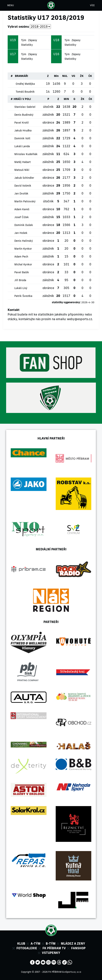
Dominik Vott (22, 138)
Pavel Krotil (22, 123)
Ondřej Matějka (25, 84)
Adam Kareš (22, 209)
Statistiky (27, 45)
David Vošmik (23, 186)
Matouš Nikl (22, 170)
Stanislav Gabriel (25, 107)
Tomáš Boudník (25, 92)
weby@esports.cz (80, 319)
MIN (66, 99)
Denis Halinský (24, 241)
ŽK (82, 76)
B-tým (51, 943)
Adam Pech (21, 257)
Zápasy (33, 40)
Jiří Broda (20, 280)
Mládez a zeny (73, 943)
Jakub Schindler (24, 178)
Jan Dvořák (21, 194)
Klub (21, 943)
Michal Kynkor (23, 264)
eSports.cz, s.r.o (73, 972)
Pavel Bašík (22, 272)
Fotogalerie (27, 948)
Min (56, 76)
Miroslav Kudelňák (26, 154)
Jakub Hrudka (23, 130)
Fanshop (78, 948)
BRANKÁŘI (22, 76)
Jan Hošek (21, 233)
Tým (24, 40)
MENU (11, 5)
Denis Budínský (24, 115)
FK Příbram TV (54, 948)
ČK (90, 76)
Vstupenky (51, 953)
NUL (65, 76)
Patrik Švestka (23, 296)
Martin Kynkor (23, 249)
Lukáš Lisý (21, 288)
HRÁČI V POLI (22, 99)
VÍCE (92, 5)
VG (73, 76)
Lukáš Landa (22, 146)
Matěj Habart (22, 162)
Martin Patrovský (25, 201)
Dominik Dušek (24, 225)
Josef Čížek (22, 217)
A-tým (35, 943)
